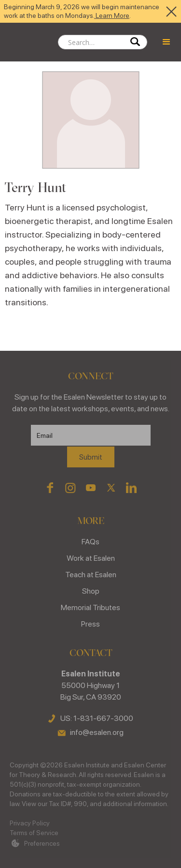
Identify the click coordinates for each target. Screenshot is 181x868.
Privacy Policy (30, 823)
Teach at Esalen (91, 575)
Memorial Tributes (90, 607)
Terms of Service (34, 833)
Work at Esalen (91, 558)
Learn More (112, 15)
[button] (167, 42)
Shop (91, 591)
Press (90, 624)
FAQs (90, 542)
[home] (29, 42)
